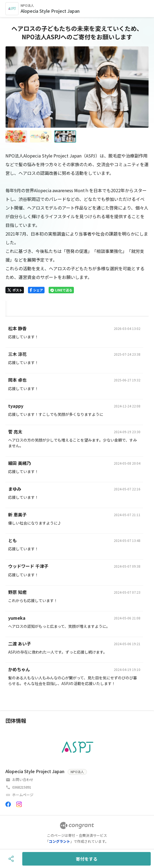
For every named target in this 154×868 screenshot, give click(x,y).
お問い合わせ (23, 779)
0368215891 (22, 787)
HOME (12, 307)
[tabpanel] (77, 508)
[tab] (12, 308)
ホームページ (23, 795)
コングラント (59, 841)
